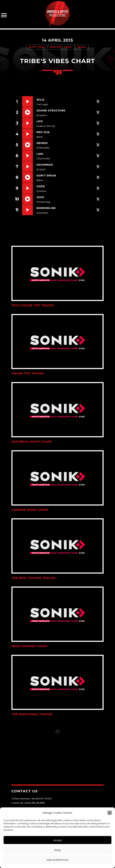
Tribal (82, 47)
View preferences (57, 860)
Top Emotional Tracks (32, 714)
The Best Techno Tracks (33, 578)
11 (17, 210)
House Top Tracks (28, 374)
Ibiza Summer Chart (30, 646)
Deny (57, 850)
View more (57, 273)
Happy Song (37, 47)
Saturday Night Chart (32, 442)
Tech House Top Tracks (33, 306)
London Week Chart (30, 510)
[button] (110, 813)
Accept (58, 840)
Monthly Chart (61, 47)
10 (17, 199)
